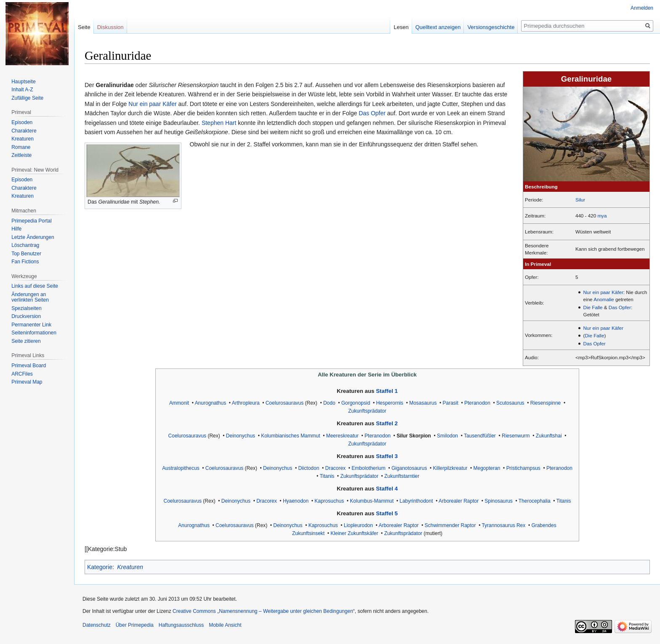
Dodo (329, 403)
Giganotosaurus (409, 468)
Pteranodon (477, 403)
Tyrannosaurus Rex (503, 525)
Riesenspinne (546, 403)
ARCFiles (22, 374)
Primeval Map (27, 382)
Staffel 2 (387, 423)
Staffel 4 (387, 489)
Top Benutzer (26, 254)
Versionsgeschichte (491, 27)
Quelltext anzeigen (438, 27)
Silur (580, 200)
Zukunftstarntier (402, 476)
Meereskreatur (342, 436)
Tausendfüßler (480, 436)
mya (602, 216)
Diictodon (309, 468)
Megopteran (487, 468)
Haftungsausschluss (181, 625)
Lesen (401, 27)
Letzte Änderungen (33, 237)
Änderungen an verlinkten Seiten (30, 297)
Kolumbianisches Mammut (290, 436)
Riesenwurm (516, 436)
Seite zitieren (26, 341)
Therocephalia (535, 501)
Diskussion (110, 27)
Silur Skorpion (414, 436)
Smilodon (447, 436)
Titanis (327, 476)
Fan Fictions (25, 262)
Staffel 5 (387, 513)
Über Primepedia (135, 625)
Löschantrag (25, 245)
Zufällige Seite (27, 98)
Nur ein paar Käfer (603, 292)
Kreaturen (130, 567)
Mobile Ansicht (225, 625)
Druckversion (26, 316)
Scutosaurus (510, 403)
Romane (21, 147)
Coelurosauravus (285, 403)
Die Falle (593, 307)
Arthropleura (246, 403)
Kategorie (100, 567)
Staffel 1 (387, 391)
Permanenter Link (31, 325)
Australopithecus (181, 468)
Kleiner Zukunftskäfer (354, 533)
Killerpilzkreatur (450, 468)
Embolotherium (369, 468)
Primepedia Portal (31, 221)
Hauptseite (23, 82)
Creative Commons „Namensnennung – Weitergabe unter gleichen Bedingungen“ (264, 611)
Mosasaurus (423, 403)
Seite (84, 27)
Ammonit (179, 403)
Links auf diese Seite (35, 286)
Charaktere (24, 131)
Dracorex (336, 468)
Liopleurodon (358, 525)
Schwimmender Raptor (450, 525)
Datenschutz (97, 625)
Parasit (451, 403)
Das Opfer (620, 307)
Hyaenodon (296, 501)
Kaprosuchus (329, 501)
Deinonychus (241, 436)
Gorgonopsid (356, 403)
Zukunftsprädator (367, 411)
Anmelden (642, 8)
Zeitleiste (21, 155)
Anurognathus (211, 403)
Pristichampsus (523, 468)
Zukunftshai (549, 436)
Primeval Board (29, 366)
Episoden (22, 122)
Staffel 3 (387, 456)
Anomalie (604, 299)
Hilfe (16, 229)
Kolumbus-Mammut (372, 501)
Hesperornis (390, 403)
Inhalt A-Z (22, 90)
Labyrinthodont (416, 501)
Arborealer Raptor (459, 501)
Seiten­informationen (34, 333)
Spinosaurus (499, 501)
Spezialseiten (26, 308)
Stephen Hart (219, 123)
